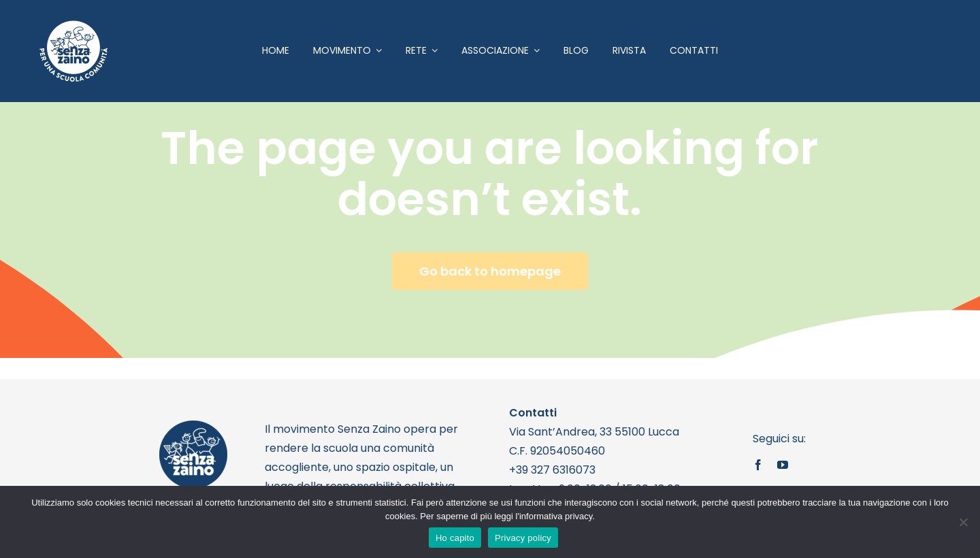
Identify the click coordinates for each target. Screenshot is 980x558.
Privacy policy (523, 538)
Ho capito (455, 538)
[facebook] (758, 465)
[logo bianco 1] (73, 26)
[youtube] (783, 465)
